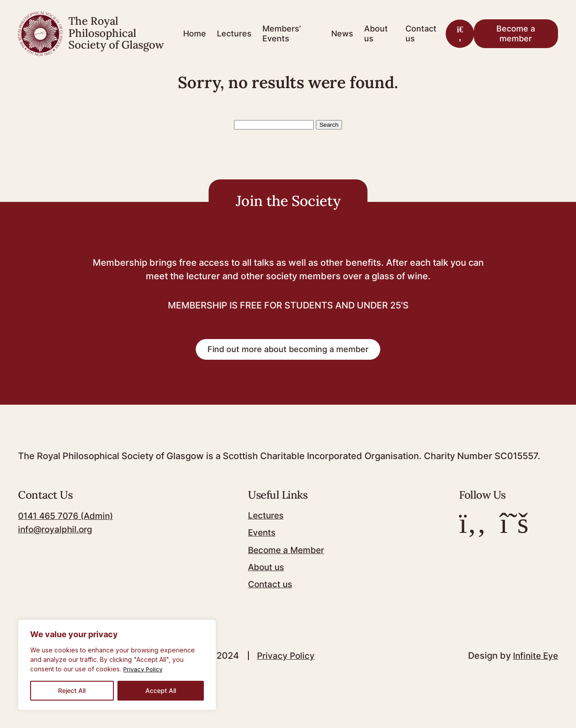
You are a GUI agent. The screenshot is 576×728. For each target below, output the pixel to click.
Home (195, 33)
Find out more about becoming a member (288, 358)
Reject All (72, 690)
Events (263, 541)
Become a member (516, 33)
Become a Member (289, 558)
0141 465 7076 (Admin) (69, 524)
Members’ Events (282, 33)
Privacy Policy (144, 669)
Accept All (161, 690)
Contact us (421, 33)
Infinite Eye (534, 663)
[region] (117, 665)
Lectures (234, 33)
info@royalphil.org (57, 538)
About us (376, 33)
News (342, 33)
